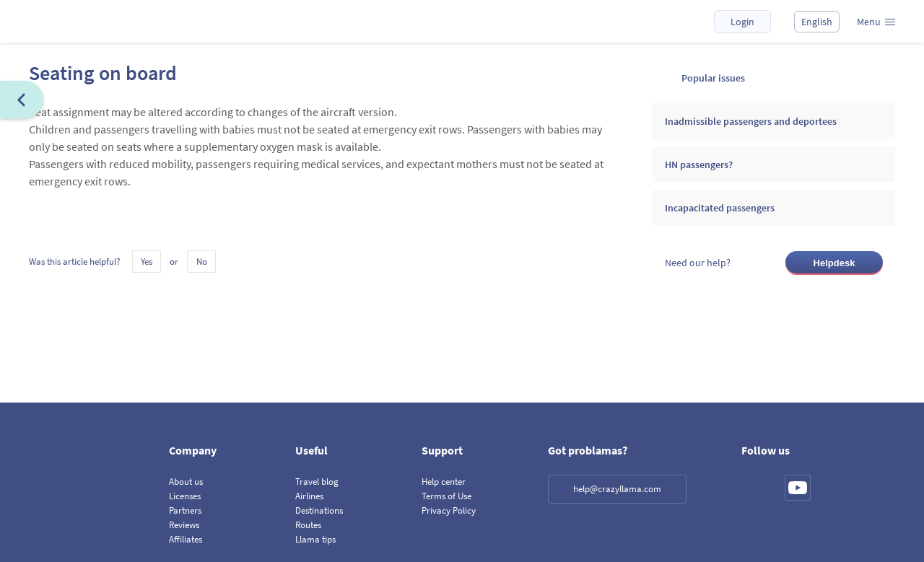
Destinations (319, 510)
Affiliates (186, 539)
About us (186, 482)
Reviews (184, 525)
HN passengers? (699, 164)
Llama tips (315, 539)
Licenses (185, 496)
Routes (308, 525)
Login (742, 22)
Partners (185, 510)
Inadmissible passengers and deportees (751, 121)
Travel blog (317, 482)
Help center (444, 482)
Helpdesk (834, 263)
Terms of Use (446, 496)
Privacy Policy (449, 510)
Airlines (309, 496)
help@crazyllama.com (617, 489)
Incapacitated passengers (720, 208)
